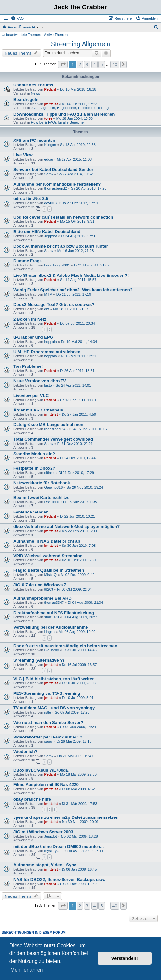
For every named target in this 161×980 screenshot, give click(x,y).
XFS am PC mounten (34, 140)
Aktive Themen (56, 35)
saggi (48, 741)
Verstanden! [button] (125, 958)
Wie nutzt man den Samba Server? (48, 722)
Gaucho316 (53, 487)
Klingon (50, 145)
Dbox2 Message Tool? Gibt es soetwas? (54, 304)
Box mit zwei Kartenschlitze (41, 497)
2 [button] (80, 64)
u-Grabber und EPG (33, 337)
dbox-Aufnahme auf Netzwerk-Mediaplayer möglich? (66, 527)
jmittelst (51, 104)
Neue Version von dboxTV (40, 381)
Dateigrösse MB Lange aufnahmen (48, 425)
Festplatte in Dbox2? (34, 468)
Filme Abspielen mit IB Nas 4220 (46, 785)
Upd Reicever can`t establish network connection (63, 217)
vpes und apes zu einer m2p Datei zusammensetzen (66, 817)
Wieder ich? (25, 752)
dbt (46, 309)
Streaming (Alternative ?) (39, 660)
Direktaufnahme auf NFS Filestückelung (54, 613)
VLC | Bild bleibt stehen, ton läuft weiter (53, 679)
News (35, 93)
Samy (49, 174)
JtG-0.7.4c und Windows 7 (40, 585)
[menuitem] (17, 18)
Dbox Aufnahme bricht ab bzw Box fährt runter (61, 246)
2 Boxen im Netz (30, 319)
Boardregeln (26, 100)
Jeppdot (50, 236)
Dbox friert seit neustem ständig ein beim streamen (65, 646)
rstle (47, 712)
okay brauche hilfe (32, 799)
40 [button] (115, 64)
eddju (48, 159)
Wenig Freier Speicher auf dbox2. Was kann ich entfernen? (73, 290)
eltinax (49, 473)
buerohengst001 (57, 265)
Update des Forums (33, 85)
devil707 (51, 203)
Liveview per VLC (31, 395)
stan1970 (51, 617)
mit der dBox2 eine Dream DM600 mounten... (58, 846)
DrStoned (52, 502)
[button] (63, 64)
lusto (48, 385)
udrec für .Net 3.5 (31, 199)
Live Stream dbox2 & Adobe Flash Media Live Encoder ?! (71, 275)
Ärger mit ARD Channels (38, 410)
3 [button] (87, 64)
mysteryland (54, 851)
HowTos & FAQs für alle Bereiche (57, 122)
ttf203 (49, 589)
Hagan (49, 632)
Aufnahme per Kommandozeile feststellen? (57, 184)
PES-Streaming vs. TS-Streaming (47, 693)
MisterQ (50, 575)
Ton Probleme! (28, 366)
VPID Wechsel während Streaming (48, 556)
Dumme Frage (28, 261)
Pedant (50, 89)
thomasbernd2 (55, 188)
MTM (48, 294)
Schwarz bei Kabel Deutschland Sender (53, 169)
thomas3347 (54, 603)
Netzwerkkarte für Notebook (42, 483)
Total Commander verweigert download (53, 439)
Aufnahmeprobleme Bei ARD (42, 598)
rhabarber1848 (56, 429)
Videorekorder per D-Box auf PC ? (48, 737)
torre (48, 118)
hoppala (50, 342)
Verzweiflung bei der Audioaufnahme (51, 627)
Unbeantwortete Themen (21, 35)
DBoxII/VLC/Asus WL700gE (41, 770)
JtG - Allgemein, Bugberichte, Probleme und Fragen (72, 108)
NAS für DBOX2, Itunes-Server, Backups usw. (59, 879)
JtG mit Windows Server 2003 (43, 832)
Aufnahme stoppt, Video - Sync (45, 865)
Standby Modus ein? (34, 454)
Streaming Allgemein (80, 44)
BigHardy (51, 650)
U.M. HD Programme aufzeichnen (47, 352)
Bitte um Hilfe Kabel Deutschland (47, 232)
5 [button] (102, 64)
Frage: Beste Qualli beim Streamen (49, 570)
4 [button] (94, 64)
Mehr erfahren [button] (27, 970)
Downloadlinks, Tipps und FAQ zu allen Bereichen (64, 114)
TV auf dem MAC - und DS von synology (54, 708)
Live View (23, 155)
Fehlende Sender (30, 512)
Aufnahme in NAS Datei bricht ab (47, 541)
